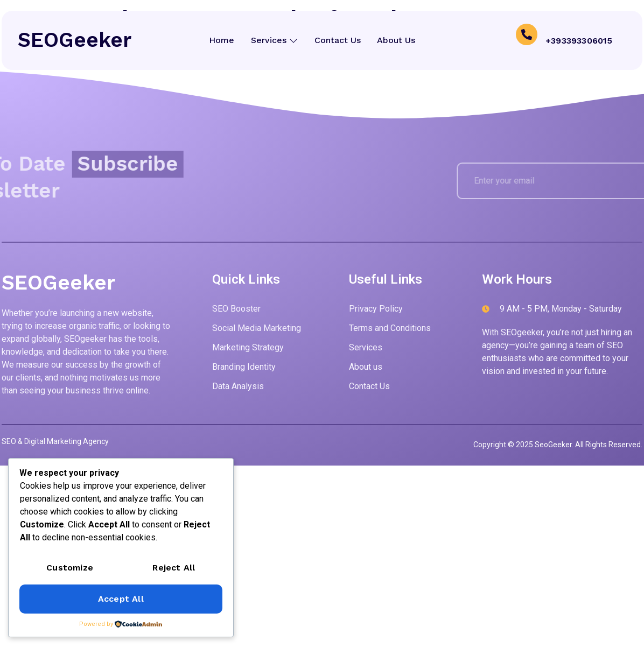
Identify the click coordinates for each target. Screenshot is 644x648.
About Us (397, 40)
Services (274, 40)
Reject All (174, 568)
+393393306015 (579, 40)
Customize (70, 568)
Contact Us (338, 40)
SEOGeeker (75, 40)
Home (221, 40)
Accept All (121, 599)
